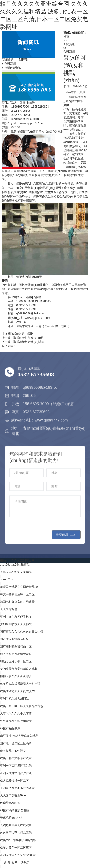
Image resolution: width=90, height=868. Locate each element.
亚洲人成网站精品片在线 (16, 773)
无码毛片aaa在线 (11, 818)
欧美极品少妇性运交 (13, 751)
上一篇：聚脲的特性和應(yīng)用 (23, 338)
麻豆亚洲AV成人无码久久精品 (19, 736)
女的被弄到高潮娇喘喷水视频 (19, 669)
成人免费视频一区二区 (14, 781)
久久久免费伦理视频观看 (16, 721)
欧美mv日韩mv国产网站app (18, 840)
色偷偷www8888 (11, 803)
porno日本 (7, 579)
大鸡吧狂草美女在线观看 (16, 825)
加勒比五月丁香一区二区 (16, 661)
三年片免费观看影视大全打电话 (20, 684)
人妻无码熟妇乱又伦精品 (16, 572)
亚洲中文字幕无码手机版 (16, 617)
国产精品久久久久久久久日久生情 (22, 632)
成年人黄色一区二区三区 (16, 848)
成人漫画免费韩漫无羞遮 (16, 654)
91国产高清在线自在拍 (15, 810)
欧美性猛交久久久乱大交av (17, 691)
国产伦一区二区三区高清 (16, 743)
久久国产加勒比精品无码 (16, 833)
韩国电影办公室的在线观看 (17, 602)
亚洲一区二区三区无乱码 (16, 766)
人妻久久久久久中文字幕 (16, 714)
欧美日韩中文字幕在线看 (16, 758)
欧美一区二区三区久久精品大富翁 (22, 706)
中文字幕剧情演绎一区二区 (17, 594)
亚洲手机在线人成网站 (14, 699)
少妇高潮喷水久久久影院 (16, 624)
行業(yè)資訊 (11, 68)
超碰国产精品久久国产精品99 (19, 587)
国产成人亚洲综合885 (14, 639)
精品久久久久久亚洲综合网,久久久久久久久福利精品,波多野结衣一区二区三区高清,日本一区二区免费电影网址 (44, 15)
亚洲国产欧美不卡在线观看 (17, 788)
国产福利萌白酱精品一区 (16, 646)
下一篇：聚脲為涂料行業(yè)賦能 (23, 342)
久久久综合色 (9, 609)
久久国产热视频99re (13, 795)
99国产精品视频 (10, 728)
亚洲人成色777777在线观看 (18, 855)
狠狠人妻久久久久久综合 (16, 676)
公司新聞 (9, 64)
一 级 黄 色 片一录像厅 (15, 862)
